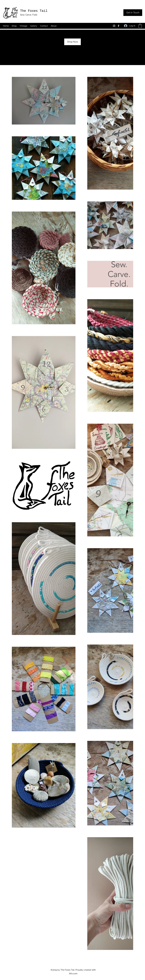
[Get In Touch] (133, 13)
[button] (140, 26)
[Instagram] (114, 26)
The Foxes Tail (34, 11)
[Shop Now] (72, 42)
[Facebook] (119, 26)
